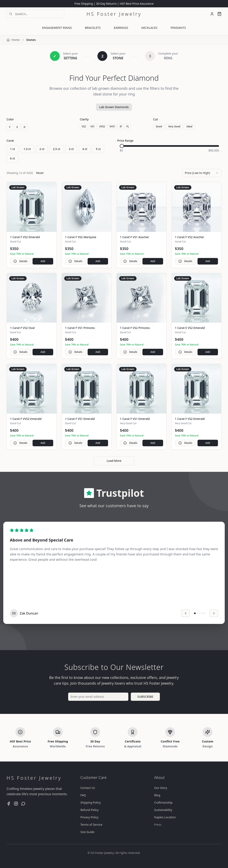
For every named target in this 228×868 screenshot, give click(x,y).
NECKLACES (149, 28)
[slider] (122, 146)
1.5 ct (27, 149)
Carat (10, 141)
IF (121, 126)
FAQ (83, 795)
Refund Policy (90, 810)
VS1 (93, 126)
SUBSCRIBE (145, 697)
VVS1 (112, 126)
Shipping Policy (91, 802)
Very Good (174, 126)
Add (43, 261)
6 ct (12, 158)
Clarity (84, 119)
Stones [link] (31, 40)
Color (10, 119)
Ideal (189, 126)
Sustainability (163, 810)
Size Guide (87, 832)
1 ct (12, 149)
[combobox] (202, 173)
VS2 (84, 126)
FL (128, 126)
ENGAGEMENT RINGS (57, 28)
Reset (40, 173)
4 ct (85, 149)
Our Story (161, 788)
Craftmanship (163, 802)
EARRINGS (121, 28)
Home (13, 40)
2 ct (42, 149)
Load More (114, 461)
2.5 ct (57, 149)
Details (20, 261)
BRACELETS (93, 28)
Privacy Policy (89, 817)
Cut (155, 119)
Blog (157, 795)
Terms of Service (91, 825)
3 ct (71, 149)
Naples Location (165, 817)
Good (159, 126)
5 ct (98, 149)
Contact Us (88, 788)
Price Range (125, 141)
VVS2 (102, 126)
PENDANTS (178, 28)
